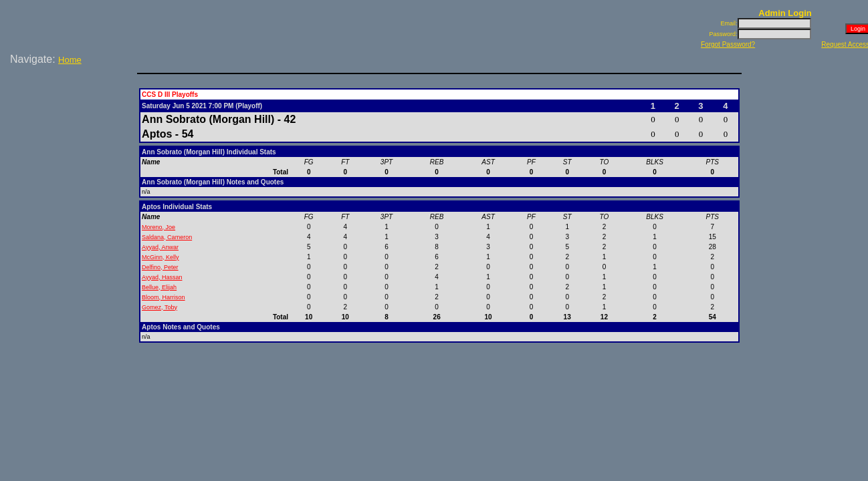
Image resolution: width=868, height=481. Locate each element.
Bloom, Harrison (164, 297)
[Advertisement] (71, 113)
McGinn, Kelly (160, 257)
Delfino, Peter (160, 267)
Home (70, 60)
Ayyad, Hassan (162, 277)
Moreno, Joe (158, 227)
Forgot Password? (728, 44)
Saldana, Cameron (167, 237)
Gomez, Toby (159, 307)
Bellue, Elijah (159, 287)
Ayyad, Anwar (160, 247)
